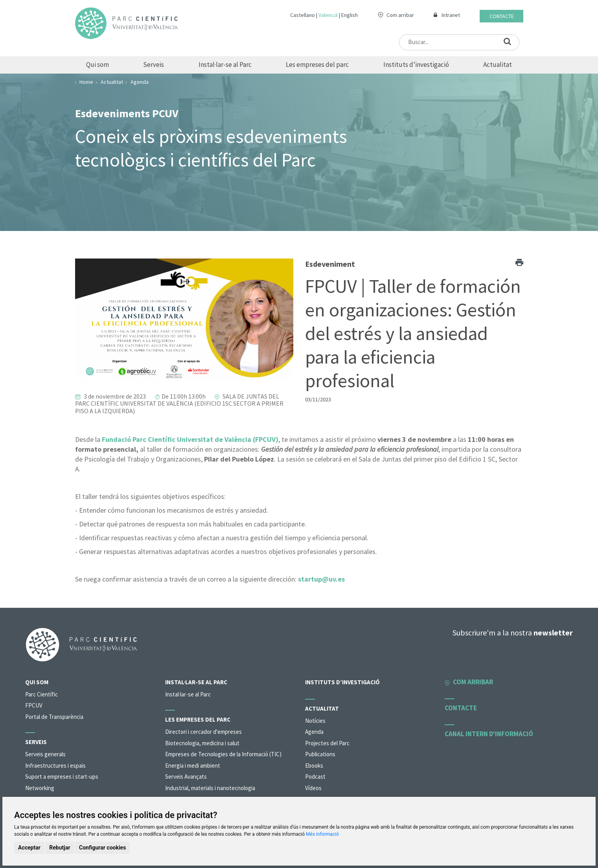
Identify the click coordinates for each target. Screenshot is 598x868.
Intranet (451, 15)
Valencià (328, 15)
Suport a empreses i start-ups (62, 777)
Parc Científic (41, 694)
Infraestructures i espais (55, 766)
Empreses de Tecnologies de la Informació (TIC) (223, 754)
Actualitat (498, 65)
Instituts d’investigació (416, 65)
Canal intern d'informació (489, 734)
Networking (40, 788)
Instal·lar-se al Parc (225, 65)
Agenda (314, 732)
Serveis (154, 65)
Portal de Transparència (54, 717)
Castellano (303, 15)
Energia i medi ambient (193, 766)
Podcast (315, 777)
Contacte (502, 16)
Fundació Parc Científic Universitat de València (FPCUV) (190, 439)
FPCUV (34, 705)
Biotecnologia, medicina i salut (202, 743)
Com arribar (400, 15)
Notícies (315, 721)
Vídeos (313, 788)
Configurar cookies (102, 848)
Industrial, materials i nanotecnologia (210, 788)
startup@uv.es (321, 579)
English (350, 15)
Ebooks (314, 766)
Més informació (322, 834)
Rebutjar (60, 848)
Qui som (98, 65)
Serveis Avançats (186, 777)
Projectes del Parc (327, 743)
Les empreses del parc (317, 65)
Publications (320, 754)
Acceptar (29, 848)
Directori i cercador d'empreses (203, 732)
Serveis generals (45, 754)
